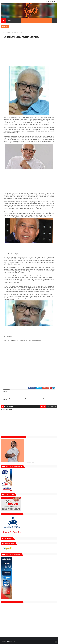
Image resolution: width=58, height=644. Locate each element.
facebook (54, 407)
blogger (43, 407)
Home (5, 33)
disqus (48, 407)
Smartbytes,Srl (13, 642)
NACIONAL (9, 33)
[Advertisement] (29, 55)
